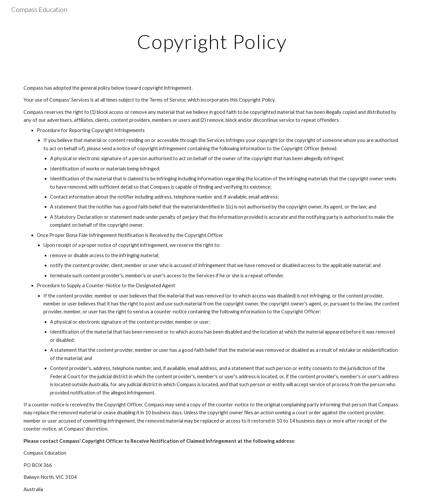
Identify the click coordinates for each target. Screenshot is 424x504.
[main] (212, 41)
